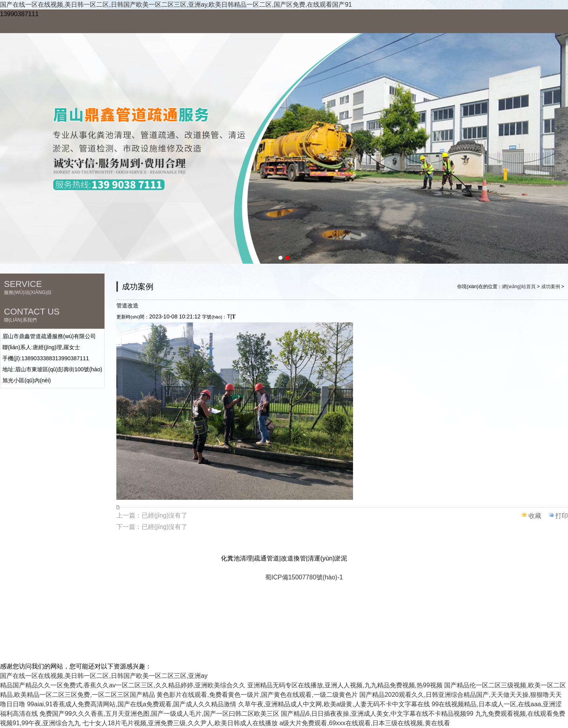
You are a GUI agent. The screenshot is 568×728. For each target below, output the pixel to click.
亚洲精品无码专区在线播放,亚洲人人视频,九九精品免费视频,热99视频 (345, 685)
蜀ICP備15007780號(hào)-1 (304, 577)
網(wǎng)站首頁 (519, 287)
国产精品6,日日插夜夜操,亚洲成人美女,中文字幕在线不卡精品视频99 (377, 714)
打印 (562, 516)
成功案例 (551, 287)
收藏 (535, 516)
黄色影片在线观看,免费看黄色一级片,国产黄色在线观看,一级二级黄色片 (257, 695)
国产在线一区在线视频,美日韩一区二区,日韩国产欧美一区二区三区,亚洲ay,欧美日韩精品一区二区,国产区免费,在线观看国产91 (176, 5)
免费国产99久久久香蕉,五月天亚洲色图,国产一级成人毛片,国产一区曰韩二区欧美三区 (159, 714)
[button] (280, 258)
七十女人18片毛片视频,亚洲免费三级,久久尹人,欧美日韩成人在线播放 (180, 723)
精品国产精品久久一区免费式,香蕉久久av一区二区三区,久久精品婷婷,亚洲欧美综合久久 (123, 685)
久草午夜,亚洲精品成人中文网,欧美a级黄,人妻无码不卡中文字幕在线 (334, 704)
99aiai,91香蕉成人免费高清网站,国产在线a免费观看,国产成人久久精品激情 (132, 704)
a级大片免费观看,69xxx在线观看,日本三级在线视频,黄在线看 (365, 723)
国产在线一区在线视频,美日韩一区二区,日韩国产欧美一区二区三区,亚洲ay (104, 676)
